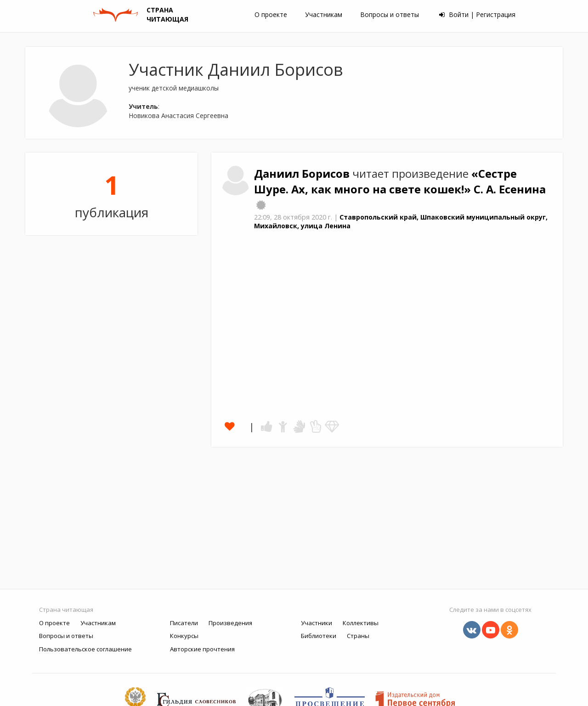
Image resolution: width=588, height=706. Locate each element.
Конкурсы (184, 636)
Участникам (324, 14)
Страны (358, 636)
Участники (317, 623)
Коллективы (361, 623)
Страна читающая (66, 610)
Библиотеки (319, 636)
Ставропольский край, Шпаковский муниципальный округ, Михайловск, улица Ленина (401, 221)
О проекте (271, 14)
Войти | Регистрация (477, 14)
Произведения (230, 623)
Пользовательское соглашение (85, 649)
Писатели (184, 623)
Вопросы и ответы (390, 14)
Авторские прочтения (202, 649)
